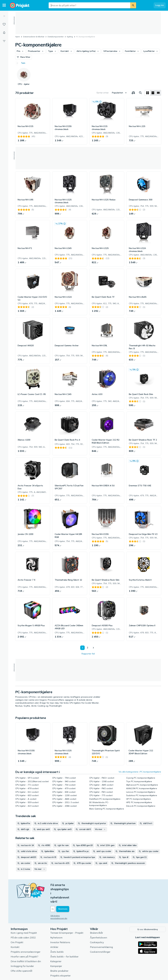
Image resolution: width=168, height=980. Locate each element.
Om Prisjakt (17, 925)
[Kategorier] (4, 5)
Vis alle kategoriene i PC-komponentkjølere (140, 772)
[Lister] (4, 24)
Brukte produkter (59, 954)
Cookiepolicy (97, 925)
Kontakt (15, 930)
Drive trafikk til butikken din (26, 944)
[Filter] (4, 41)
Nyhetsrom (56, 921)
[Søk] (133, 5)
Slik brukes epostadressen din (64, 899)
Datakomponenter (56, 37)
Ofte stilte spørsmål (21, 954)
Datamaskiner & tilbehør (34, 37)
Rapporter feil (88, 654)
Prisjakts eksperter (60, 959)
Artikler (54, 930)
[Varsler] (4, 33)
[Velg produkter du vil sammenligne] (133, 93)
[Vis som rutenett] (148, 93)
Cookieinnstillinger (100, 935)
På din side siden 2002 (23, 921)
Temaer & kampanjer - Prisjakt (67, 916)
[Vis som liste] (153, 93)
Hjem (18, 37)
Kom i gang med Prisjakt (24, 916)
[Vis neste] (93, 648)
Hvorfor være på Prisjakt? (24, 940)
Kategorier (56, 944)
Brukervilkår (96, 916)
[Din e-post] (71, 892)
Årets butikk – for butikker (64, 940)
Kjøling (70, 37)
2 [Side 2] (87, 648)
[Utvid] (4, 16)
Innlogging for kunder (22, 949)
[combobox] (89, 5)
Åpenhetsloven (99, 921)
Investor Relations (60, 925)
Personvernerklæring (101, 930)
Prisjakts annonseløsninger (26, 935)
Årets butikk (57, 935)
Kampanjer (56, 949)
